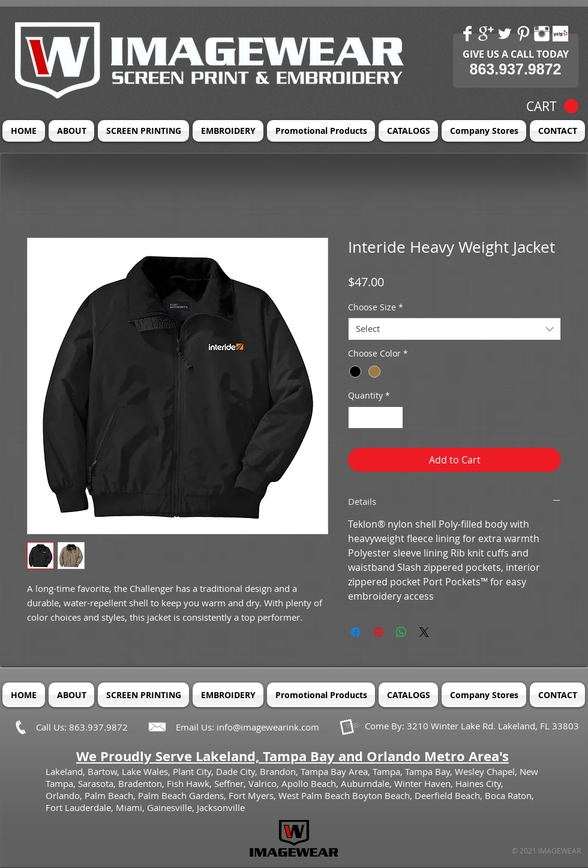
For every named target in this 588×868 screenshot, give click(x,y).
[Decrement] (357, 417)
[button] (552, 107)
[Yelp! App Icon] (560, 34)
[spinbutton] (376, 417)
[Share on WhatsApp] (401, 632)
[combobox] (454, 329)
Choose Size (376, 307)
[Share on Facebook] (356, 632)
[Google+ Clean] (486, 34)
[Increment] (394, 417)
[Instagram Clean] (542, 34)
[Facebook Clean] (467, 34)
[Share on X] (424, 632)
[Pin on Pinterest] (379, 632)
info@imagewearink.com (268, 727)
